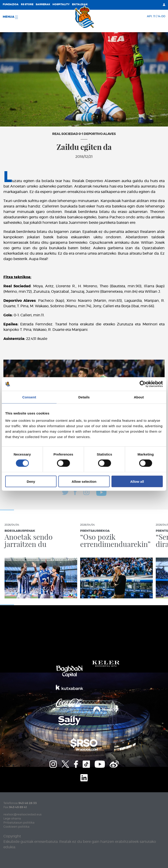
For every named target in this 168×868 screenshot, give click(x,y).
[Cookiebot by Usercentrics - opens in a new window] (143, 384)
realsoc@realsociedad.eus (22, 815)
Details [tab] (84, 397)
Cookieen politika (16, 827)
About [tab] (139, 397)
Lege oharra (12, 819)
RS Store (27, 4)
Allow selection (84, 481)
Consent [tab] (29, 397)
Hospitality (61, 4)
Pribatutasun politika (19, 823)
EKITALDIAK (80, 4)
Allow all (137, 481)
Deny (31, 481)
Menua (10, 17)
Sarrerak (43, 4)
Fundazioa (11, 4)
